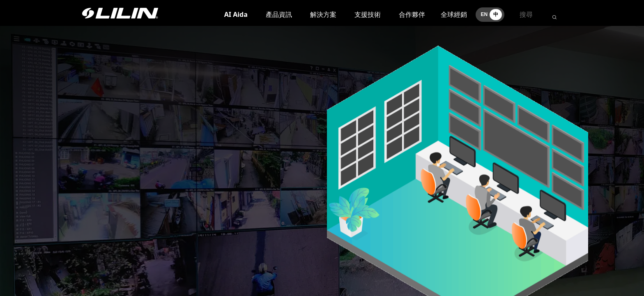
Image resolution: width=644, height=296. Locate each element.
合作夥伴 (412, 14)
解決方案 (323, 14)
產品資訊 (279, 14)
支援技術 (368, 14)
